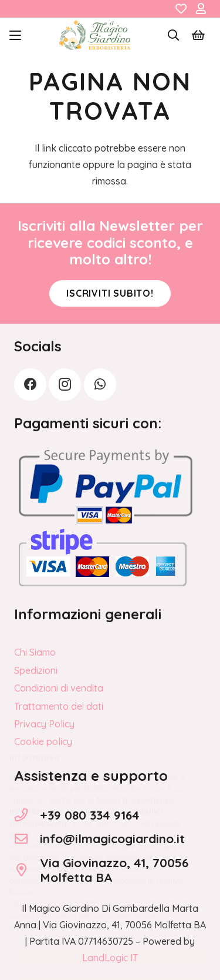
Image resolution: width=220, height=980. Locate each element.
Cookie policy (43, 741)
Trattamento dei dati (59, 706)
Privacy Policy (44, 724)
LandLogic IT (110, 958)
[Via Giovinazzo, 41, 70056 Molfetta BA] (27, 870)
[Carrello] (198, 35)
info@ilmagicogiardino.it (112, 838)
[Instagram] (65, 385)
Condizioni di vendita (59, 688)
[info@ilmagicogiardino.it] (27, 839)
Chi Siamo (35, 652)
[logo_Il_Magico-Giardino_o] (95, 35)
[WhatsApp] (100, 385)
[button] (15, 35)
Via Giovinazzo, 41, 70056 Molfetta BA (114, 870)
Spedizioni (36, 670)
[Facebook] (30, 385)
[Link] (181, 9)
